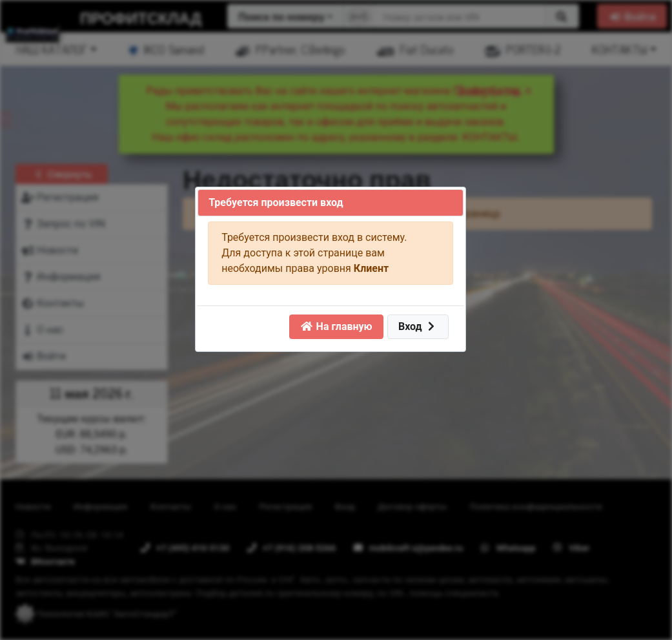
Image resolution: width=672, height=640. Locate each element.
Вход (418, 326)
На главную (336, 326)
